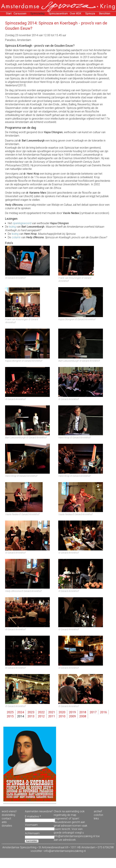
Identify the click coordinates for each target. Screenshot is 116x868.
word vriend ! (9, 811)
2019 (72, 712)
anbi (4, 822)
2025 (10, 712)
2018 (83, 712)
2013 (31, 716)
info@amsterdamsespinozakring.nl (65, 851)
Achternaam (32, 833)
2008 (83, 716)
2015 (10, 716)
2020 (62, 712)
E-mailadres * (33, 816)
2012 (41, 716)
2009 (72, 716)
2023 (31, 712)
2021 (52, 712)
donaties (7, 826)
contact (6, 818)
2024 (21, 712)
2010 (62, 716)
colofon (98, 815)
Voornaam (31, 825)
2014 (21, 716)
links (96, 818)
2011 (52, 716)
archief (98, 811)
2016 (103, 712)
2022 (41, 712)
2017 (93, 712)
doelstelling (8, 815)
